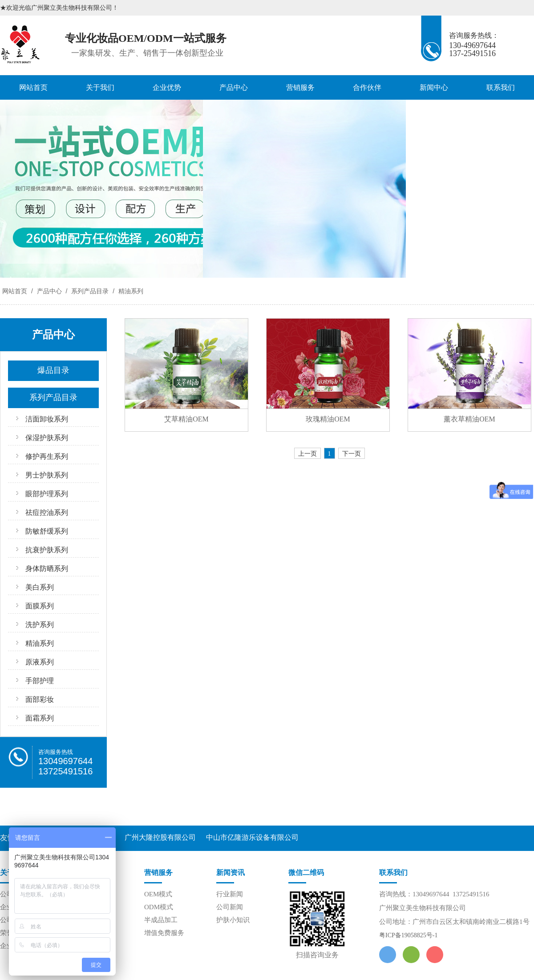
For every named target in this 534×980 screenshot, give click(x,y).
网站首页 (33, 87)
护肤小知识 (233, 920)
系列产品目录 (90, 291)
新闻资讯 (231, 873)
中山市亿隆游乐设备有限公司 (252, 837)
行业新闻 (230, 894)
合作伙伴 (367, 87)
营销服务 (300, 87)
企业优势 (167, 87)
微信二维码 (306, 873)
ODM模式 (159, 907)
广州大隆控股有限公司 (160, 837)
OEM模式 (158, 894)
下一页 (352, 454)
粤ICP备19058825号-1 (408, 935)
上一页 (307, 454)
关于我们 (100, 87)
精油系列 (130, 291)
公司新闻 (230, 907)
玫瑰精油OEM (328, 419)
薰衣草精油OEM (469, 419)
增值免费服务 (164, 933)
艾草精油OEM (186, 419)
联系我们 (501, 87)
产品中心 (234, 87)
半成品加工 (161, 920)
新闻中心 (434, 87)
